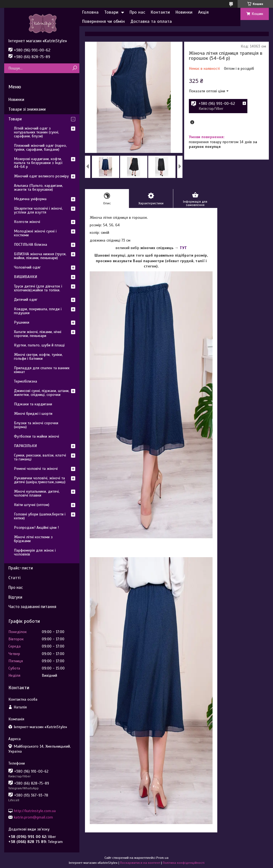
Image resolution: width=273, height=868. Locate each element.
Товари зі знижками (27, 109)
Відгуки (15, 597)
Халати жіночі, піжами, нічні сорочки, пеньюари (38, 334)
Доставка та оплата (151, 21)
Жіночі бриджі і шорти (33, 414)
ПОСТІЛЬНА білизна (31, 245)
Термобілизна (25, 381)
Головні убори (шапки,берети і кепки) (40, 516)
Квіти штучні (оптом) (32, 505)
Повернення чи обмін (103, 21)
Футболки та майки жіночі (36, 436)
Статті (14, 578)
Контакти (160, 12)
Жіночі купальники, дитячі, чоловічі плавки (37, 493)
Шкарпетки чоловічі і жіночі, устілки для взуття (38, 210)
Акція (203, 12)
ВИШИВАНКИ (25, 277)
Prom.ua (162, 858)
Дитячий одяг (26, 300)
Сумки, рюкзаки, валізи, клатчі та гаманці (40, 457)
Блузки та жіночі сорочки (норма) (36, 425)
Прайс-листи (21, 568)
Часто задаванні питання (32, 607)
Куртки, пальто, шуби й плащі (39, 345)
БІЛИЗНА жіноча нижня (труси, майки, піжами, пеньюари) (40, 256)
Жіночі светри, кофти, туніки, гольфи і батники (38, 357)
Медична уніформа (30, 199)
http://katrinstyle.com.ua (35, 811)
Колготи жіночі (27, 222)
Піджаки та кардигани (33, 404)
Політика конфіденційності (184, 863)
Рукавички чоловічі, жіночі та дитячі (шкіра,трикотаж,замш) (40, 480)
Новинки (184, 12)
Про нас (137, 12)
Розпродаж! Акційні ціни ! (36, 528)
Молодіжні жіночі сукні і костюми (35, 233)
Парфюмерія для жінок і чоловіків (35, 552)
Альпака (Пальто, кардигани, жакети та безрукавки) (38, 188)
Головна (90, 12)
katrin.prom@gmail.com (33, 817)
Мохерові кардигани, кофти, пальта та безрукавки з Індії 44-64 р (38, 163)
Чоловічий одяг (27, 267)
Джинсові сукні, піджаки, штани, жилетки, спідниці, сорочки (42, 393)
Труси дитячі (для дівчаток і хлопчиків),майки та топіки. (38, 288)
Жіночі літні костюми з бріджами (33, 539)
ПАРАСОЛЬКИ (25, 446)
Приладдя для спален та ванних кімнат (42, 370)
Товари (111, 12)
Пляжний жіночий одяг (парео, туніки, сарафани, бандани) (40, 147)
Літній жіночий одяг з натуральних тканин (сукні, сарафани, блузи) (36, 132)
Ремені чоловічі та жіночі (36, 469)
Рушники (22, 322)
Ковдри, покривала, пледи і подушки (38, 311)
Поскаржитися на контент (140, 863)
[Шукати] (75, 68)
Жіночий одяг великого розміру (41, 176)
